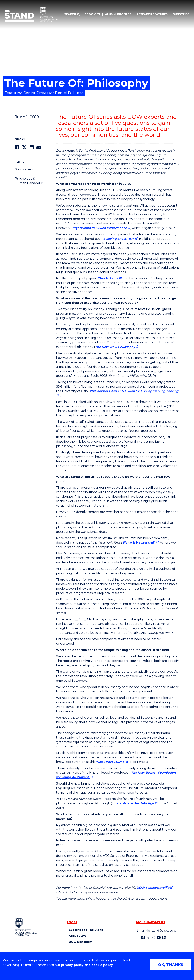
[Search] (72, 14)
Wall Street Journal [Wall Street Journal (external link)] (111, 762)
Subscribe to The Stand (86, 930)
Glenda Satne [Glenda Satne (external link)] (108, 278)
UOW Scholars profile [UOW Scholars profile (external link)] (153, 888)
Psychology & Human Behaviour (29, 181)
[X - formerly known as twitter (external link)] (148, 938)
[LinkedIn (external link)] (164, 938)
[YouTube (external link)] (159, 938)
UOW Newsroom (81, 942)
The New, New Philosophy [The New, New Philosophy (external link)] (115, 347)
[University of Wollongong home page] (26, 927)
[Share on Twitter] (24, 147)
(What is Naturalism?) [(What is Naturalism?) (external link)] (139, 543)
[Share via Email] (39, 147)
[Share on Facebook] (17, 147)
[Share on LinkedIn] (31, 147)
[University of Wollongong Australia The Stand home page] (32, 14)
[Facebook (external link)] (143, 938)
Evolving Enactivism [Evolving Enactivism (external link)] (119, 239)
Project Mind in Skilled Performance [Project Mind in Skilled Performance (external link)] (99, 228)
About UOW (77, 936)
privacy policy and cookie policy (87, 965)
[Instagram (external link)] (153, 938)
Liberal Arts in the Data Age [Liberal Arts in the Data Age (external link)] (133, 803)
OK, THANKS (171, 965)
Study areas (24, 169)
